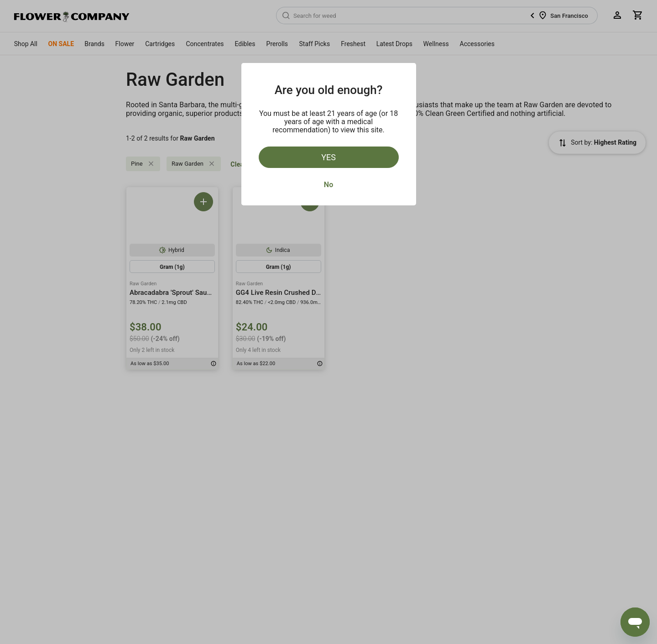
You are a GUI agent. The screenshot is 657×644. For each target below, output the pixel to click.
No (328, 185)
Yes (328, 157)
